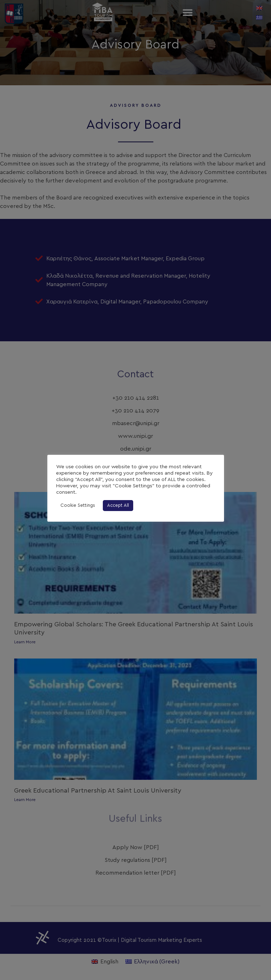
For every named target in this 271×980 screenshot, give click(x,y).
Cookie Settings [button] (78, 506)
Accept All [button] (118, 506)
